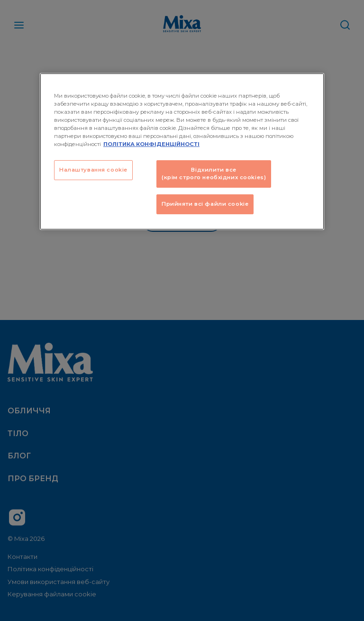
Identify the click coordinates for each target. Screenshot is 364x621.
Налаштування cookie (93, 170)
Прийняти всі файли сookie (205, 204)
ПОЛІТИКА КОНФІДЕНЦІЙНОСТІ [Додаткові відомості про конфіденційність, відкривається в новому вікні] (151, 144)
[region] (182, 151)
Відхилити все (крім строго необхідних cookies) (214, 174)
